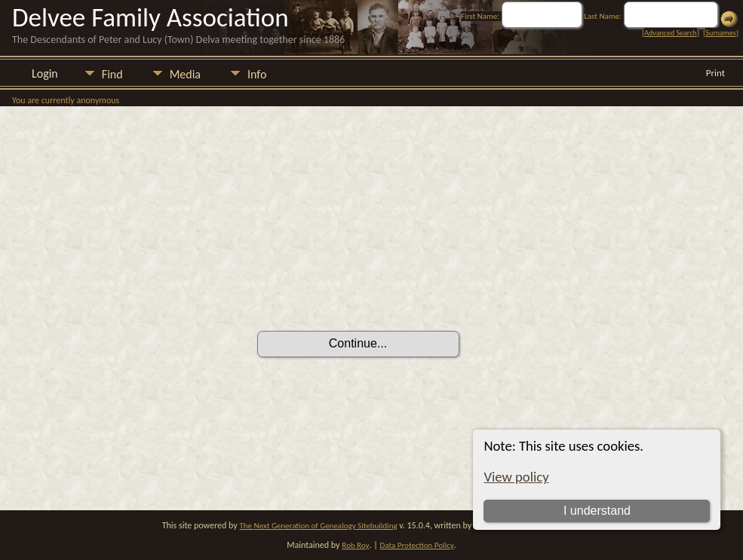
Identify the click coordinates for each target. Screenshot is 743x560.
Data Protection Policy (417, 545)
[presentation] (372, 289)
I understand (597, 511)
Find (112, 74)
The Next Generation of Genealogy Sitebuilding (318, 526)
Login (45, 73)
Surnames (720, 33)
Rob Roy (355, 545)
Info (257, 74)
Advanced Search (670, 33)
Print (715, 73)
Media (185, 74)
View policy (516, 477)
